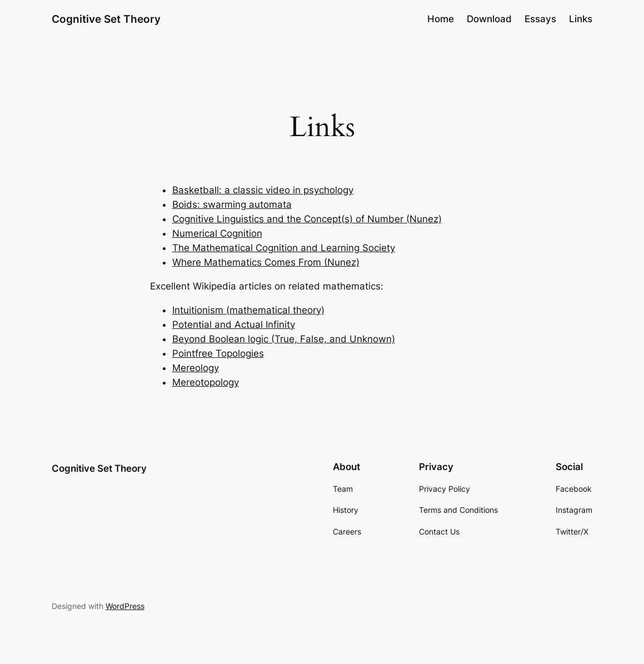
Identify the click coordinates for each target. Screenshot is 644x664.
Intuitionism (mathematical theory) (248, 310)
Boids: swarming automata (232, 204)
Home (441, 19)
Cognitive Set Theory (106, 19)
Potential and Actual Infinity (234, 324)
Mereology (196, 368)
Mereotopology (206, 382)
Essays (540, 19)
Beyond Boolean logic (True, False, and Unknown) (284, 339)
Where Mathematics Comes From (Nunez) (266, 262)
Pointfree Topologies (218, 353)
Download (489, 19)
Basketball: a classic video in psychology (263, 190)
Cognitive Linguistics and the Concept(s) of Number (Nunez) (307, 219)
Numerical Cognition (217, 233)
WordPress (125, 606)
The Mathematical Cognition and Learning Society (284, 248)
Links (581, 19)
